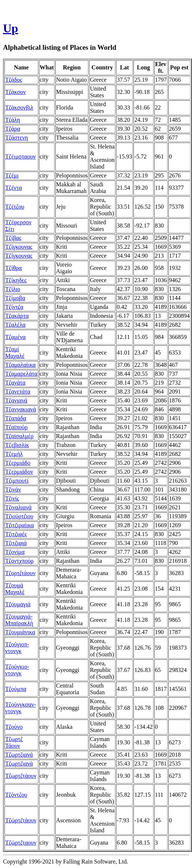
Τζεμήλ (14, 454)
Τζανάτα (15, 383)
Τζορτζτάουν (20, 573)
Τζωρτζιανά (19, 755)
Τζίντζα (14, 307)
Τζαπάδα (16, 418)
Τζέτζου (15, 207)
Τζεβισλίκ (17, 445)
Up (11, 28)
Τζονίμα (15, 552)
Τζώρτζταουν (21, 843)
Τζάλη (13, 120)
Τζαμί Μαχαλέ (15, 353)
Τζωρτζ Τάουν (14, 742)
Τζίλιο (13, 289)
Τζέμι (12, 175)
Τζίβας (13, 238)
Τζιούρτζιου (19, 516)
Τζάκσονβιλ (19, 107)
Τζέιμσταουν (21, 156)
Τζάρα (13, 129)
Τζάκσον (16, 92)
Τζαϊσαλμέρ (19, 436)
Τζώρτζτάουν (21, 820)
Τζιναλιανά (18, 507)
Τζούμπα (16, 689)
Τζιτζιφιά (16, 543)
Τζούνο (14, 727)
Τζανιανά (16, 400)
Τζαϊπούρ (16, 427)
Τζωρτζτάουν (21, 776)
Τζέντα (14, 188)
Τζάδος (14, 80)
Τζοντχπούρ (19, 561)
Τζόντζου (16, 795)
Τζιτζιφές (16, 534)
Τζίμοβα (15, 298)
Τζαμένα (15, 337)
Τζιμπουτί (17, 481)
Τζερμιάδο (18, 463)
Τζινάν (13, 490)
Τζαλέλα (15, 325)
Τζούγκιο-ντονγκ (17, 670)
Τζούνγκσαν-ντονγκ (21, 708)
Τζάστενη (17, 138)
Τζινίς (12, 498)
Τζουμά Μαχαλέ (15, 589)
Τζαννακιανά (21, 409)
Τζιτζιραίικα (19, 525)
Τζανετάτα (18, 391)
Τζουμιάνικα (20, 632)
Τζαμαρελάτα (21, 374)
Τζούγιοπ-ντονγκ (17, 648)
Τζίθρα (14, 268)
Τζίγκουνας (19, 247)
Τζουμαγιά (18, 604)
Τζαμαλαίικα (20, 365)
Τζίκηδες (16, 280)
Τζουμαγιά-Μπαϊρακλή (19, 620)
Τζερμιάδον (19, 472)
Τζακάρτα (17, 316)
